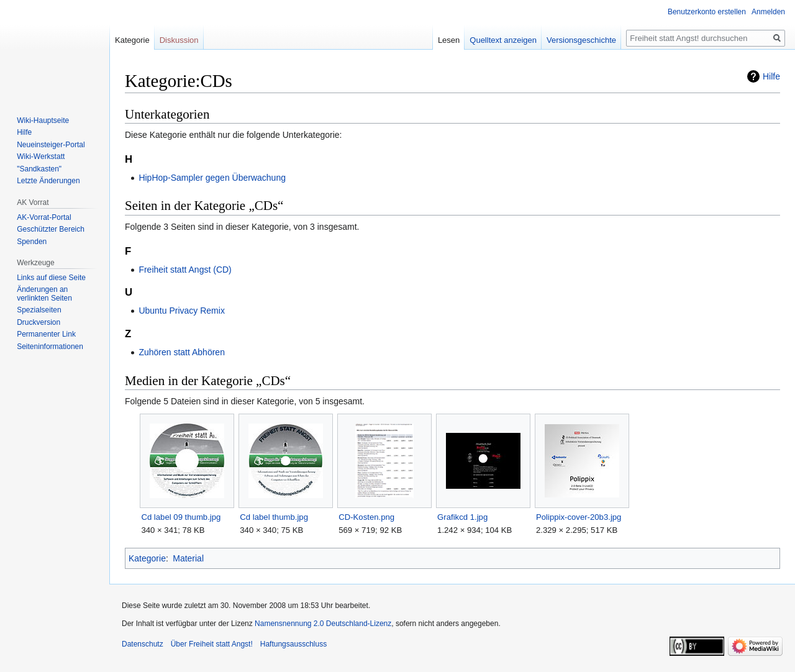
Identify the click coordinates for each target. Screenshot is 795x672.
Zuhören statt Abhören (182, 352)
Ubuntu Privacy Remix (182, 311)
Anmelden (768, 12)
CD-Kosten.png (366, 517)
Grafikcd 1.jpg (462, 517)
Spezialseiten (39, 310)
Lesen (449, 40)
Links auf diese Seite (51, 278)
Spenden (32, 242)
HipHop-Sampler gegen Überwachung (212, 178)
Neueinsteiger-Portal (51, 145)
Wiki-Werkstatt (41, 157)
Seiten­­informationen (50, 347)
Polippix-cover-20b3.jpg (579, 517)
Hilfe (771, 76)
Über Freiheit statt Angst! (212, 644)
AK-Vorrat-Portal (44, 217)
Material (188, 558)
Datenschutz (143, 644)
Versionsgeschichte (581, 40)
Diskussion (179, 40)
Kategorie (147, 558)
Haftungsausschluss (293, 644)
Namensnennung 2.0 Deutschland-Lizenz (323, 624)
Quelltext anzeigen (503, 40)
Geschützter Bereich (51, 229)
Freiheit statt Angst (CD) (185, 270)
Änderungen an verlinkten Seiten (44, 294)
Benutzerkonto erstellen (707, 12)
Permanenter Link (46, 334)
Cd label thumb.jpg (274, 517)
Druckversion (39, 322)
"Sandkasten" (39, 169)
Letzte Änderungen (48, 181)
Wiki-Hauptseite (43, 120)
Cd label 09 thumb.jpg (181, 517)
